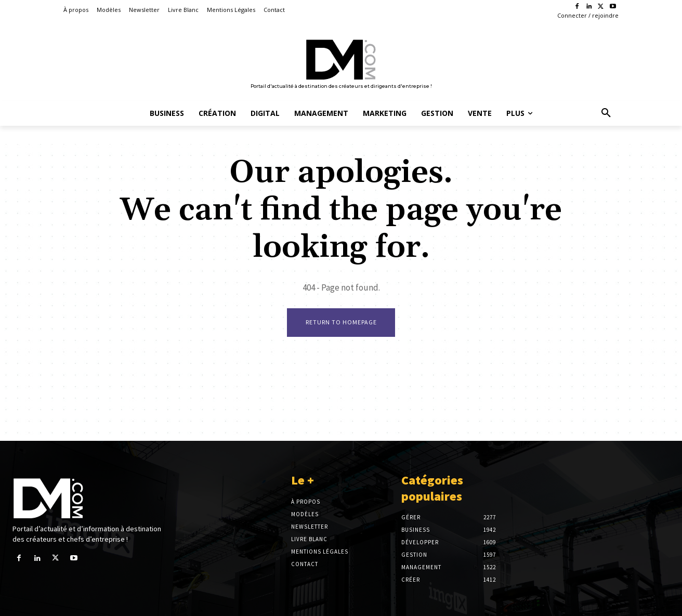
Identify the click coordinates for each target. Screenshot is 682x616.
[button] (606, 113)
